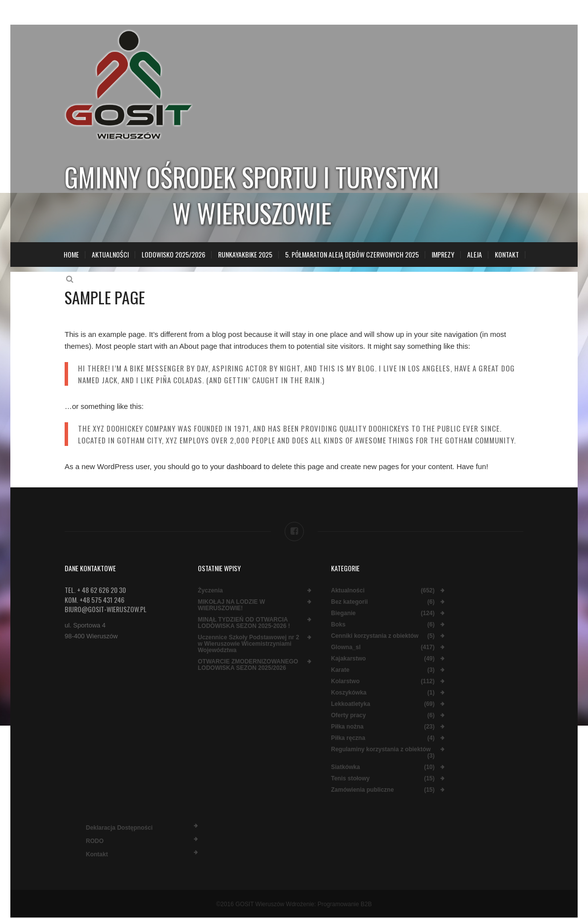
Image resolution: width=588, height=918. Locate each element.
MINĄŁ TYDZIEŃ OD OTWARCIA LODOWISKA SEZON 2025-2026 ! (244, 623)
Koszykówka (349, 693)
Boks (338, 625)
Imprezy (443, 254)
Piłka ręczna (348, 738)
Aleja (475, 254)
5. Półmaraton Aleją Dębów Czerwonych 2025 (352, 254)
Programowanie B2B (345, 904)
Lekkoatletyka (350, 704)
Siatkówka (346, 767)
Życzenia (210, 591)
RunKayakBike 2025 (245, 254)
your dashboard (236, 466)
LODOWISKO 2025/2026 (173, 254)
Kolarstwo (345, 681)
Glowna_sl (346, 647)
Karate (340, 670)
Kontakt (507, 254)
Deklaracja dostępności (119, 828)
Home (71, 254)
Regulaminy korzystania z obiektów (381, 750)
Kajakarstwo (349, 659)
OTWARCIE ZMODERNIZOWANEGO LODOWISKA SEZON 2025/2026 (248, 665)
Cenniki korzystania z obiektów (375, 636)
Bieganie (343, 613)
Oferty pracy (349, 716)
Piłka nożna (347, 727)
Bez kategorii (349, 602)
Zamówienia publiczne (362, 790)
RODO (95, 841)
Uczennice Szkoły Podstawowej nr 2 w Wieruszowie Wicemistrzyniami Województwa (248, 644)
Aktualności (110, 254)
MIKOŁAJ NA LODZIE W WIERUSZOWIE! (231, 605)
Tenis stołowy (350, 779)
